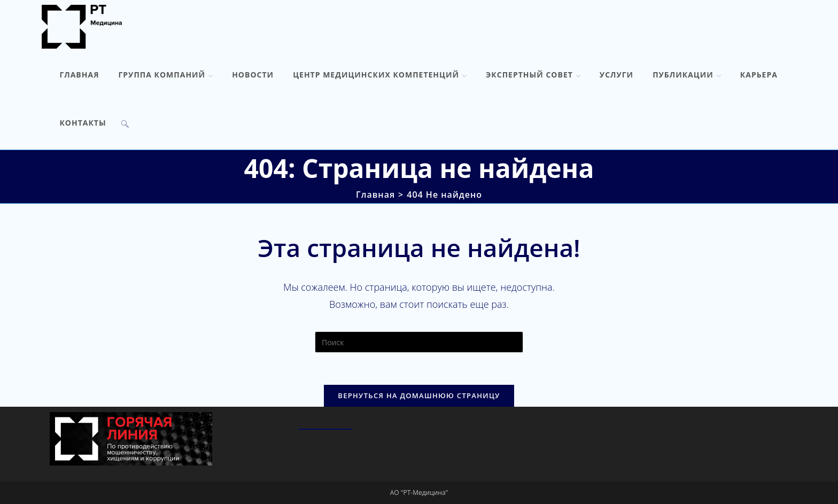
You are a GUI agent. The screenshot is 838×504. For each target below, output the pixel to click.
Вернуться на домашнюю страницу (419, 396)
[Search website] (125, 123)
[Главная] (375, 195)
